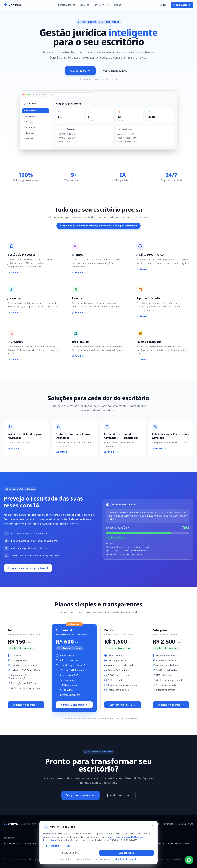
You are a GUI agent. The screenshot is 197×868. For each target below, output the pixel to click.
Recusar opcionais (71, 853)
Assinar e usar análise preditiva (28, 568)
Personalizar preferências (57, 846)
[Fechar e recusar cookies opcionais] (153, 826)
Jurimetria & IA (102, 5)
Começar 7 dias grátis (26, 705)
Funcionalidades (67, 5)
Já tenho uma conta (119, 795)
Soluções (84, 5)
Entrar (163, 5)
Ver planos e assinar (80, 795)
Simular (13, 272)
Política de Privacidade (127, 859)
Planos (117, 5)
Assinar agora (182, 5)
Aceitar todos (127, 853)
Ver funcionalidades (115, 71)
